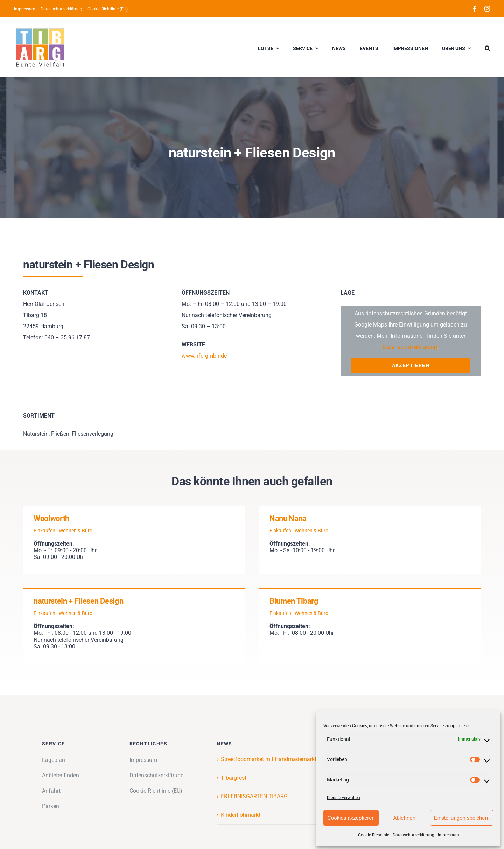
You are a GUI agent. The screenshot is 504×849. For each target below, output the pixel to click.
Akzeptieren (411, 365)
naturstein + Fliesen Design (78, 601)
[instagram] (487, 9)
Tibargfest (234, 778)
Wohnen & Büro (76, 531)
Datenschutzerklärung (414, 835)
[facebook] (475, 9)
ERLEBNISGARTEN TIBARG (254, 796)
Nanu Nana (288, 518)
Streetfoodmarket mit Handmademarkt (269, 759)
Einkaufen (44, 531)
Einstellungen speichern (462, 818)
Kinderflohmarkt (241, 815)
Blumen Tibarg (294, 601)
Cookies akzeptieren (351, 818)
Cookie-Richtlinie (374, 835)
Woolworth (51, 518)
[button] (487, 47)
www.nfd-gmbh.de (204, 356)
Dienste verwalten (344, 798)
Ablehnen (404, 818)
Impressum (449, 835)
